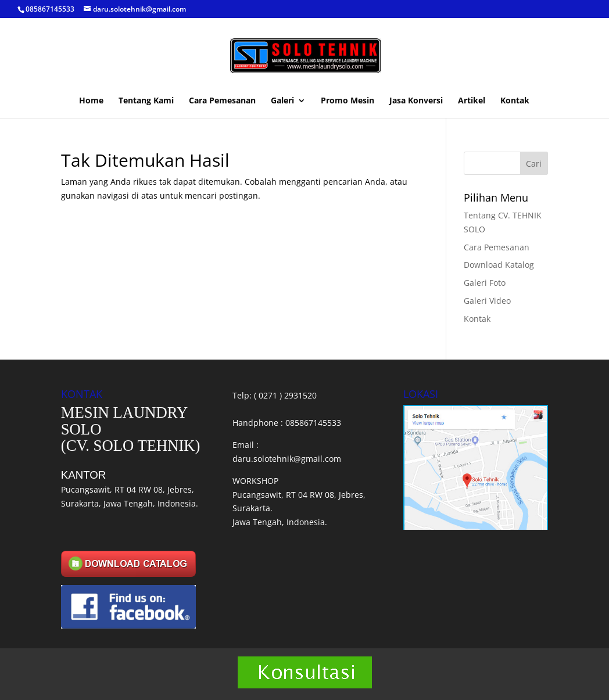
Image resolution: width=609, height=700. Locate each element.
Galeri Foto (485, 283)
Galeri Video (487, 301)
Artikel (472, 101)
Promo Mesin (348, 101)
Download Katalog (499, 265)
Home (91, 101)
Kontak (515, 101)
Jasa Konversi (416, 101)
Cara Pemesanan (222, 101)
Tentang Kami (146, 101)
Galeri (282, 101)
